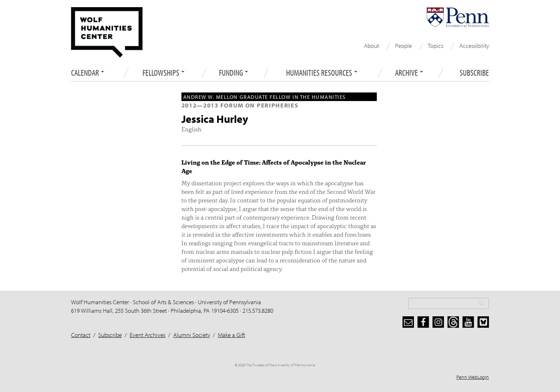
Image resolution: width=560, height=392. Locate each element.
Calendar (87, 73)
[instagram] (438, 322)
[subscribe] (408, 322)
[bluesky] (483, 322)
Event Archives (147, 335)
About (371, 46)
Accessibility (474, 46)
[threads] (453, 322)
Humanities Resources (322, 73)
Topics (436, 46)
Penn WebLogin (473, 377)
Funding (233, 73)
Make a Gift (231, 335)
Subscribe (474, 73)
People (403, 46)
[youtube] (468, 322)
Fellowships (163, 73)
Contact (81, 335)
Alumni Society (192, 335)
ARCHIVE (409, 73)
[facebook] (423, 322)
